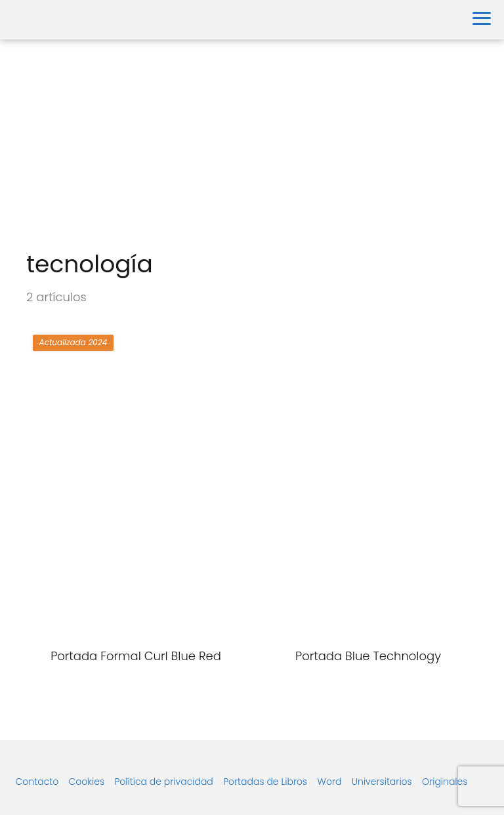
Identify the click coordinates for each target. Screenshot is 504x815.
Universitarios (382, 782)
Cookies (87, 782)
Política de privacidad (163, 782)
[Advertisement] (252, 144)
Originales (445, 782)
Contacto (37, 782)
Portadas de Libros (265, 782)
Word (330, 782)
